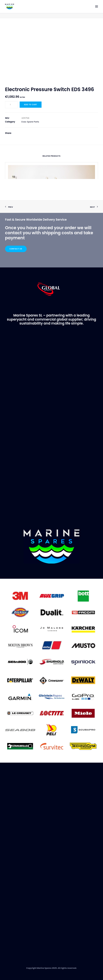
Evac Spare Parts (30, 122)
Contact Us (16, 249)
